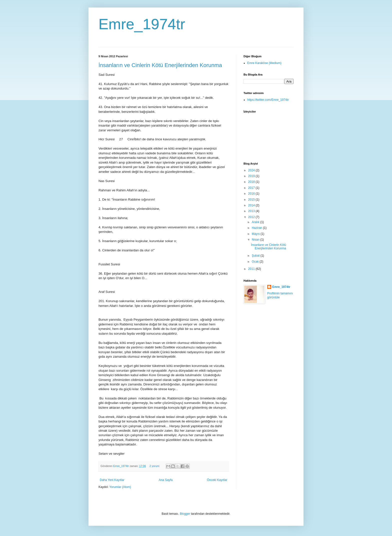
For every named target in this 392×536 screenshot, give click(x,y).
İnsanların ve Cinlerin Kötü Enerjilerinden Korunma (160, 65)
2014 (252, 205)
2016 (252, 194)
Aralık (256, 222)
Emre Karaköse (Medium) (264, 63)
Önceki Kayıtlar (217, 480)
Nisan (256, 240)
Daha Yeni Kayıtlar (112, 480)
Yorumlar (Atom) (120, 487)
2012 (252, 217)
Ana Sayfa (166, 480)
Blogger (185, 514)
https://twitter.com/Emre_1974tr (268, 100)
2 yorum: (155, 466)
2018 (252, 182)
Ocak (256, 262)
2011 (252, 269)
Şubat (256, 256)
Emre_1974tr (142, 24)
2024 (252, 170)
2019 (252, 176)
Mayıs (256, 234)
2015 (252, 200)
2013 (252, 211)
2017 (252, 188)
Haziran (257, 228)
